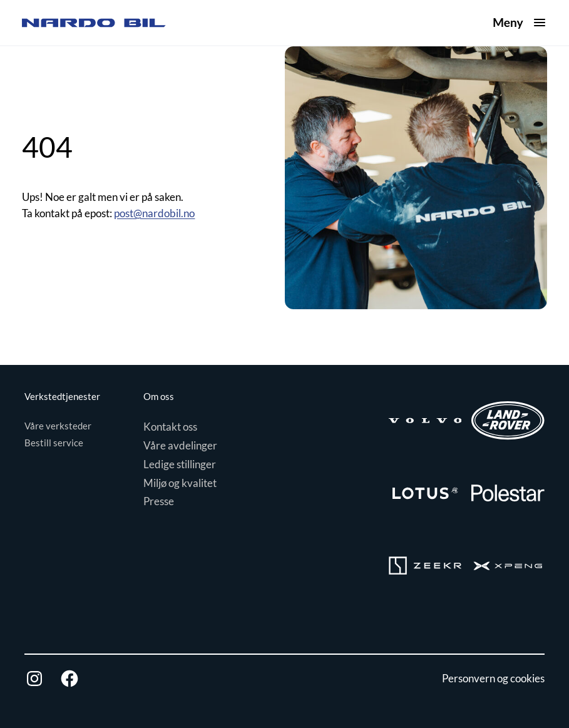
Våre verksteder (58, 426)
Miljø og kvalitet (180, 483)
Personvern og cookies (493, 678)
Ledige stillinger (180, 464)
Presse (159, 501)
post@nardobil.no (154, 213)
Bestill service (54, 443)
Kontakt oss (170, 427)
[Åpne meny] (520, 23)
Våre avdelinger (180, 445)
